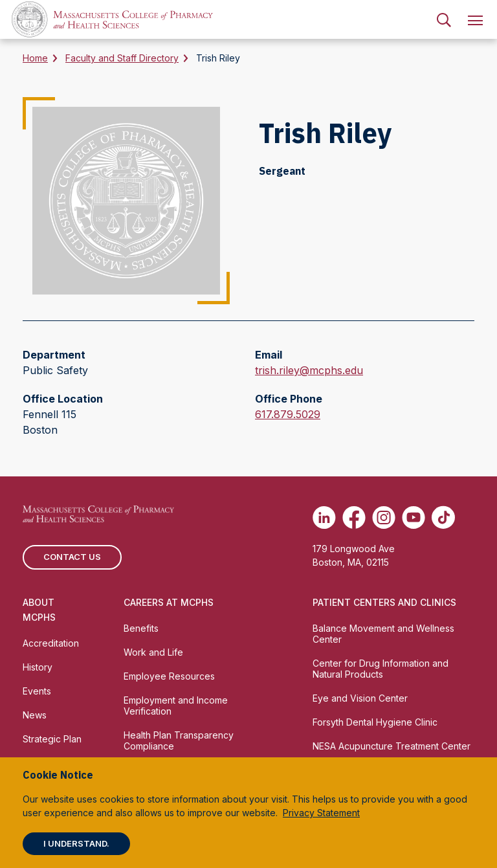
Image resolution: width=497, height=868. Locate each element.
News (35, 715)
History (38, 667)
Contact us (72, 557)
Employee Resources (169, 676)
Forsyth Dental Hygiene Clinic (375, 722)
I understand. (76, 843)
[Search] (444, 19)
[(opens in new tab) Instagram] (384, 517)
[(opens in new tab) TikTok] (443, 517)
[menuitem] (444, 19)
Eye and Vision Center (360, 698)
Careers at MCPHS (169, 602)
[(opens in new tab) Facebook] (354, 517)
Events (37, 691)
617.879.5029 (288, 414)
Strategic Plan (52, 739)
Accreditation (51, 643)
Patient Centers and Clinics (384, 602)
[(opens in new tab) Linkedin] (324, 517)
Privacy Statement (321, 813)
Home (35, 58)
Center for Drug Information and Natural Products (381, 669)
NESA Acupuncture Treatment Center (392, 746)
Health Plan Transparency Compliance (179, 740)
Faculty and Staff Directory (122, 58)
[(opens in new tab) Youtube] (414, 517)
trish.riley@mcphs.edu (309, 370)
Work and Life (153, 652)
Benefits (141, 628)
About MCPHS (39, 610)
